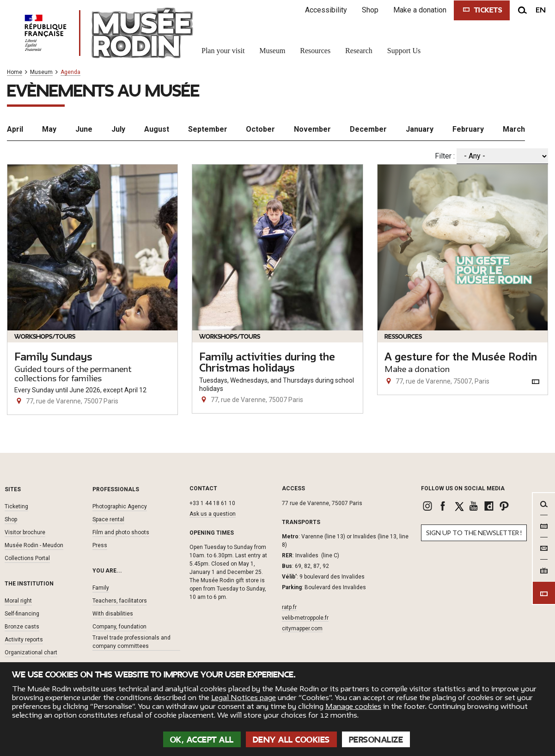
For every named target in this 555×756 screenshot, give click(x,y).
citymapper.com (302, 628)
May (49, 129)
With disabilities (113, 614)
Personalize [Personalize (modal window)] (376, 740)
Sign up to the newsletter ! (474, 533)
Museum (41, 72)
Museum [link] (272, 51)
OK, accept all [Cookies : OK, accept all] (202, 740)
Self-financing (22, 614)
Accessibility (326, 10)
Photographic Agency (120, 506)
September (208, 129)
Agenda (70, 72)
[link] (429, 506)
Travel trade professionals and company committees (131, 642)
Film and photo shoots (121, 532)
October (260, 129)
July (118, 129)
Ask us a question (213, 514)
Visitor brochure (25, 532)
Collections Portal (27, 558)
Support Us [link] (404, 51)
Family (101, 588)
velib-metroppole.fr (305, 618)
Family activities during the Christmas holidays (267, 363)
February (468, 129)
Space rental (108, 519)
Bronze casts (22, 627)
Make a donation (420, 10)
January (420, 129)
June (84, 129)
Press (100, 545)
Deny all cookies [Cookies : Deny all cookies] (291, 740)
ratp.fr (289, 607)
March (514, 129)
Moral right (18, 601)
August (157, 129)
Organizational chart (31, 652)
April (15, 129)
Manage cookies (353, 707)
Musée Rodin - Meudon (34, 545)
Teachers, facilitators (120, 601)
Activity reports (24, 640)
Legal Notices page (244, 698)
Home (15, 72)
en (541, 10)
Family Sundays (53, 357)
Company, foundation (119, 627)
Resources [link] (315, 51)
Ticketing (16, 506)
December (368, 129)
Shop (370, 10)
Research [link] (359, 51)
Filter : (445, 156)
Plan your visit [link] (223, 51)
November (312, 129)
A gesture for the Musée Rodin (461, 357)
